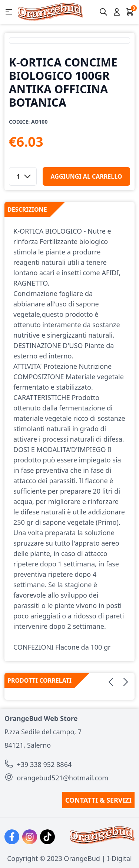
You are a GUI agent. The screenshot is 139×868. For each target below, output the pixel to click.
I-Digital (120, 858)
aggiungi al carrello (87, 176)
